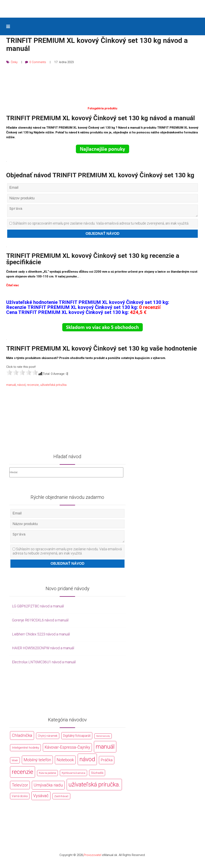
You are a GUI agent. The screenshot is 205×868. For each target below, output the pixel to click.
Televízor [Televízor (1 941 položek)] (20, 788)
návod (21, 386)
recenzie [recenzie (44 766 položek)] (23, 775)
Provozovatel (92, 858)
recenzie (33, 386)
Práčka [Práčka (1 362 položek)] (107, 763)
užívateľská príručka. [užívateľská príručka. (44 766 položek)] (94, 788)
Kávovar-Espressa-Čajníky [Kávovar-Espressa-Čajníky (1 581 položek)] (67, 751)
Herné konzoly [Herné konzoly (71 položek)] (103, 739)
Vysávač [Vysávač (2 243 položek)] (41, 799)
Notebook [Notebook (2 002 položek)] (65, 763)
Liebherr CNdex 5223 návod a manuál (41, 637)
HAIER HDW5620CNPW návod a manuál (43, 651)
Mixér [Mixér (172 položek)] (15, 764)
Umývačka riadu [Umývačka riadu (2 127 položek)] (48, 788)
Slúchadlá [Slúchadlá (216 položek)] (97, 776)
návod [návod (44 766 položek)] (87, 762)
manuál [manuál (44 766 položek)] (105, 750)
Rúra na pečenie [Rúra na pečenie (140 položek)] (47, 776)
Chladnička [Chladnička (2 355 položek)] (22, 739)
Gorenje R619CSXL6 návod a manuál (40, 623)
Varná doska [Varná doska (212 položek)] (20, 799)
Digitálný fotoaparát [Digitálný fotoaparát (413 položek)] (77, 739)
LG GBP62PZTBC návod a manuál (38, 609)
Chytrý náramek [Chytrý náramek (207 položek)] (48, 739)
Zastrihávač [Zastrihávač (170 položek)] (61, 799)
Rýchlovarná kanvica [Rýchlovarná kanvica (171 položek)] (73, 776)
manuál (11, 386)
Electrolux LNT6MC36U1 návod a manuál (44, 665)
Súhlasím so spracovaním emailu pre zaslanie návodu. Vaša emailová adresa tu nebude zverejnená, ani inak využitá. (99, 225)
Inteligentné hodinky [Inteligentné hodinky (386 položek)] (25, 751)
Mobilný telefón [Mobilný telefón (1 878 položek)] (37, 763)
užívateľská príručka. (54, 386)
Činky (14, 62)
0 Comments (38, 62)
